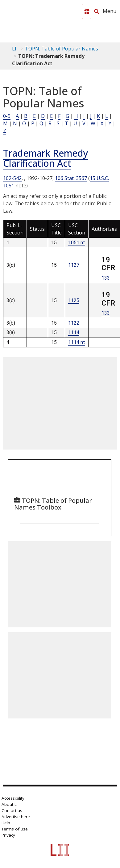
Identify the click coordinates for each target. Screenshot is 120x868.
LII (15, 49)
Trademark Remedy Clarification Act (46, 158)
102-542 (12, 178)
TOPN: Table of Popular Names (62, 49)
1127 (74, 265)
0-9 (7, 116)
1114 (74, 332)
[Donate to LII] (87, 11)
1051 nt (77, 243)
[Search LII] (97, 11)
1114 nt (77, 342)
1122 (74, 323)
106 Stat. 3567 (71, 178)
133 (106, 278)
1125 (74, 300)
